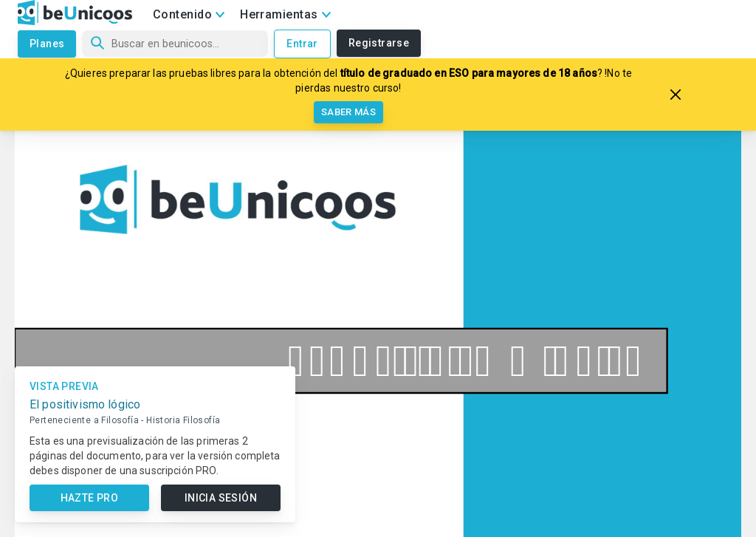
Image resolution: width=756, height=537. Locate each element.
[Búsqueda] (175, 44)
